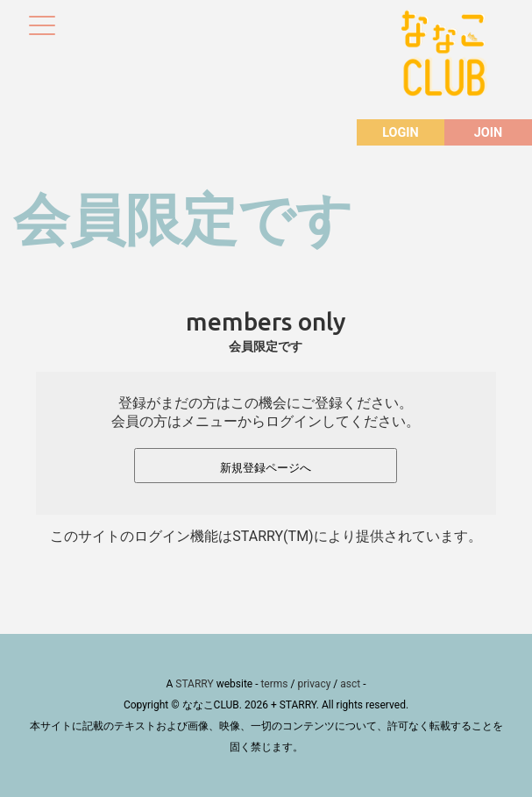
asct (350, 684)
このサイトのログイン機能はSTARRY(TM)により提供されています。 (266, 536)
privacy (314, 684)
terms (274, 684)
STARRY (194, 684)
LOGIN (400, 133)
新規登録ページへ (266, 468)
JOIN (488, 133)
